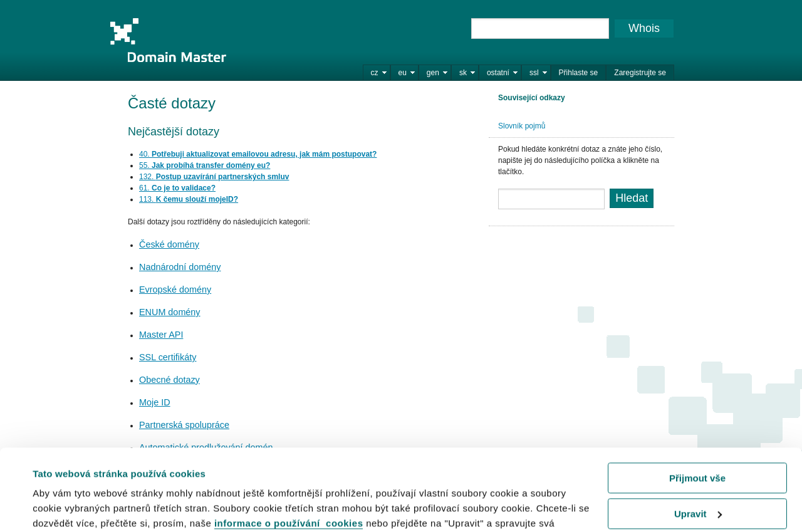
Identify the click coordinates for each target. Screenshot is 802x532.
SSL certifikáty (168, 357)
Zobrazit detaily (68, 507)
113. (189, 199)
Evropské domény (175, 289)
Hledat (632, 198)
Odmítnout (697, 468)
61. (177, 188)
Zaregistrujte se (640, 73)
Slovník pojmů (522, 126)
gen (433, 73)
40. (258, 154)
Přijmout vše (697, 397)
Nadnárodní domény (180, 267)
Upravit (698, 432)
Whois (644, 28)
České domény (169, 244)
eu (403, 73)
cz (375, 73)
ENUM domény (170, 312)
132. (214, 177)
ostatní (498, 73)
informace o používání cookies (289, 442)
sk (463, 73)
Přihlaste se (579, 73)
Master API (161, 335)
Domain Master (168, 40)
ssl (534, 73)
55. (205, 165)
